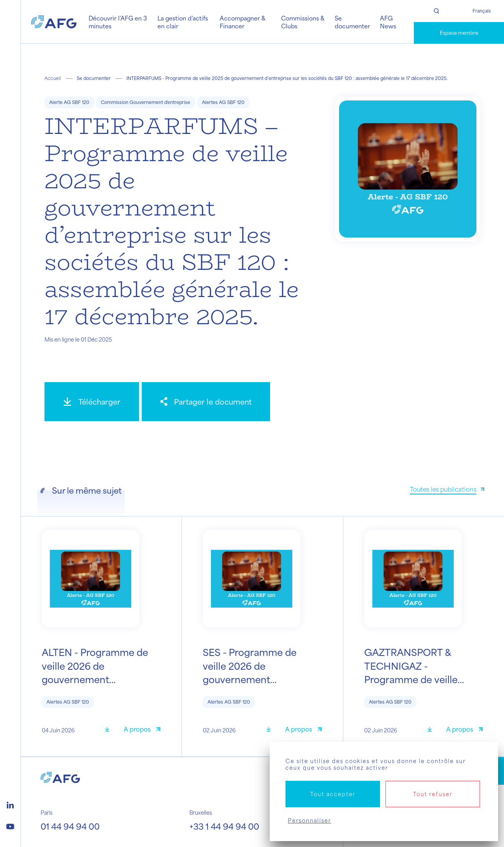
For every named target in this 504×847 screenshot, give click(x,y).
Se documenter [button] (352, 22)
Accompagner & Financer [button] (243, 22)
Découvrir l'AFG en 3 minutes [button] (118, 22)
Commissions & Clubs (303, 22)
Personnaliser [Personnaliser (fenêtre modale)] (309, 820)
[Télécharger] (92, 402)
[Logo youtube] (10, 825)
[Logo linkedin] (10, 804)
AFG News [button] (388, 22)
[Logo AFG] (54, 22)
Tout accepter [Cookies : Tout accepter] (333, 794)
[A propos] (142, 730)
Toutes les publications (443, 489)
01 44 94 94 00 (70, 826)
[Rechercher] (436, 11)
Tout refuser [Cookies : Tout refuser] (433, 794)
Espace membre (459, 33)
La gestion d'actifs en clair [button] (183, 22)
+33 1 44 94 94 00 (224, 826)
